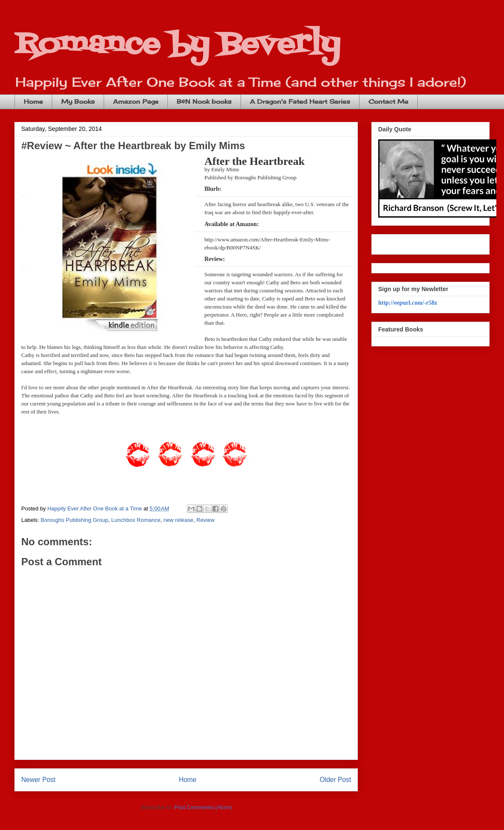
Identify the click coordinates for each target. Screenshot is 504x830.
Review (205, 520)
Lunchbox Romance (136, 520)
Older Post (335, 780)
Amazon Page (136, 101)
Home (33, 101)
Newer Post (38, 780)
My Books (78, 101)
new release (178, 520)
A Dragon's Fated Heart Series (300, 101)
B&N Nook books (204, 101)
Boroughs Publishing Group (75, 520)
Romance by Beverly (177, 45)
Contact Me (388, 101)
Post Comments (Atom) (203, 807)
